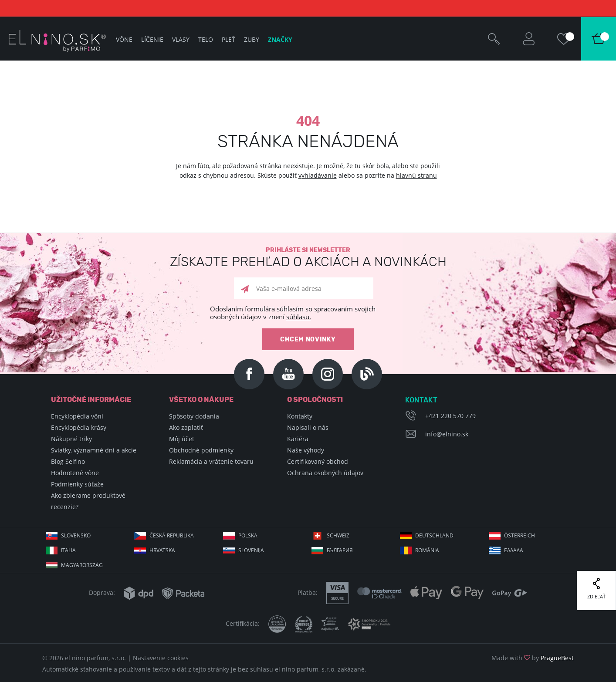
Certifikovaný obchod (318, 461)
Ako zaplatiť (186, 427)
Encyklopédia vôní (77, 416)
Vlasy (181, 39)
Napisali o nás (308, 427)
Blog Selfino (68, 461)
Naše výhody (306, 450)
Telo (206, 39)
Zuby (252, 39)
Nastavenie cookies (161, 658)
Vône (124, 39)
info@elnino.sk (447, 434)
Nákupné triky (71, 439)
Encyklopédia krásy (79, 427)
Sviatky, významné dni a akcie (94, 450)
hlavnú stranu (416, 175)
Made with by (533, 658)
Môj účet (182, 439)
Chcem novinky (308, 339)
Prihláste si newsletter (308, 258)
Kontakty (300, 416)
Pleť (228, 39)
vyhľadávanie (318, 175)
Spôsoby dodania (194, 416)
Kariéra (298, 439)
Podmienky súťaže (77, 484)
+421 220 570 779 (450, 416)
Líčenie (152, 39)
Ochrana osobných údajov (325, 473)
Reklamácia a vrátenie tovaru (211, 461)
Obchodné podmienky (201, 450)
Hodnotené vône (75, 473)
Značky (280, 39)
